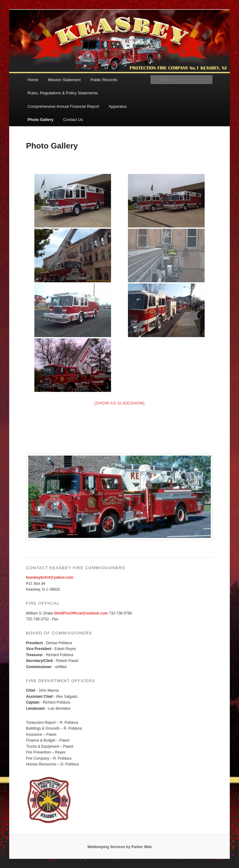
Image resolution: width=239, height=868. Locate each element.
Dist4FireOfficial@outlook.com (81, 613)
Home (33, 80)
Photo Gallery (41, 120)
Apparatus (118, 106)
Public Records (104, 80)
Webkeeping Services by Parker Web (120, 847)
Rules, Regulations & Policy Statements (63, 93)
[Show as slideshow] (120, 403)
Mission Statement (64, 80)
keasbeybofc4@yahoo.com (50, 577)
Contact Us (73, 120)
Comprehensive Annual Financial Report (63, 106)
